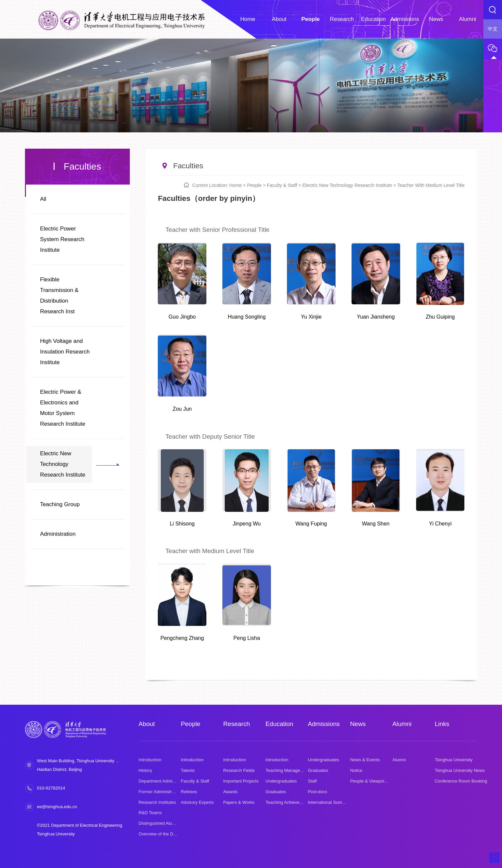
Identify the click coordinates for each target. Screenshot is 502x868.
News (358, 724)
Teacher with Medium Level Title (431, 185)
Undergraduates (281, 781)
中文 (493, 29)
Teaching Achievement (287, 802)
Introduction (150, 760)
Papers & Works (239, 802)
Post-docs (318, 792)
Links (442, 724)
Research (236, 724)
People (254, 185)
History (145, 770)
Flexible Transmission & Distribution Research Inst (59, 295)
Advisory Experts (197, 802)
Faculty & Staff (282, 185)
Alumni (402, 724)
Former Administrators (160, 792)
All (43, 199)
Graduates (276, 792)
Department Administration (164, 781)
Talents (188, 770)
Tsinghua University (454, 760)
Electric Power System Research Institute (62, 239)
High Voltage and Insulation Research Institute (65, 352)
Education (279, 724)
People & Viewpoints (370, 781)
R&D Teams (150, 813)
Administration (58, 534)
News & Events (365, 760)
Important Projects (241, 781)
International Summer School (336, 802)
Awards (230, 792)
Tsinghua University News (460, 770)
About (147, 724)
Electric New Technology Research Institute (63, 464)
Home (236, 185)
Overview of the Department (166, 834)
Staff (312, 781)
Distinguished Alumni (159, 823)
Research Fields (239, 770)
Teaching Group (60, 504)
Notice (356, 770)
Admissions (324, 724)
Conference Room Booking (461, 781)
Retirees (189, 792)
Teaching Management (288, 770)
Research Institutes (157, 802)
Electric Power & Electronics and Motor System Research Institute (63, 408)
